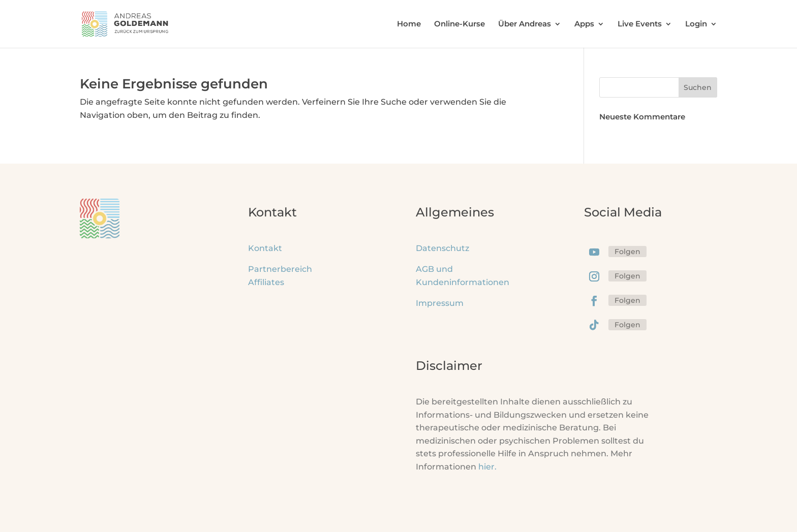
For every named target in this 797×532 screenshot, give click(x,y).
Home (409, 24)
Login (696, 24)
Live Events (640, 24)
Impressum (440, 303)
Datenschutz (442, 248)
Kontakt (265, 248)
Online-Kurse (459, 24)
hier (487, 467)
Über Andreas (525, 24)
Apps (584, 24)
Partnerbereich (280, 269)
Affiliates (266, 282)
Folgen (627, 252)
